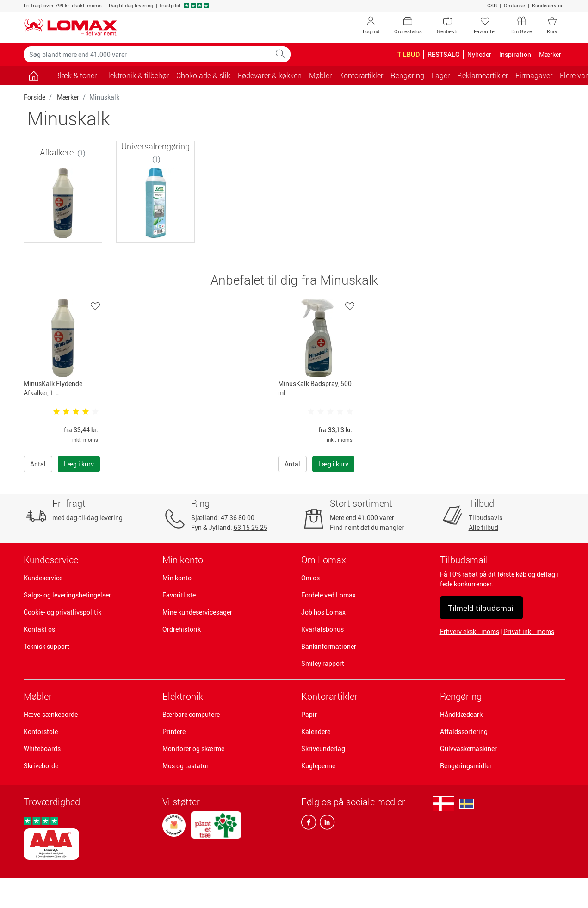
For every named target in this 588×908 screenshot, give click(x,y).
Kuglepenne (318, 766)
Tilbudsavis (486, 518)
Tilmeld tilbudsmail (481, 608)
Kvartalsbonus (322, 629)
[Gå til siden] (34, 75)
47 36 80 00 (238, 518)
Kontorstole (41, 731)
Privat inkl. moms (529, 631)
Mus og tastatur (186, 766)
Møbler (38, 696)
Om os (310, 578)
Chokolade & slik (203, 75)
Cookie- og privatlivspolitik (62, 612)
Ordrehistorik (182, 629)
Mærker (68, 97)
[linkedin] (325, 824)
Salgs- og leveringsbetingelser (67, 595)
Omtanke (514, 5)
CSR (492, 5)
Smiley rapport (323, 663)
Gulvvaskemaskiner (468, 749)
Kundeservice (548, 5)
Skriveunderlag (323, 749)
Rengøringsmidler (466, 766)
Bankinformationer (329, 646)
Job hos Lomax (323, 612)
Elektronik (183, 696)
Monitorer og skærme (193, 749)
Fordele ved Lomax (328, 595)
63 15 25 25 (251, 527)
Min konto (177, 578)
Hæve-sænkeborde (51, 714)
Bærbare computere (191, 714)
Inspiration (515, 54)
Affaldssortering (464, 731)
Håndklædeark (461, 714)
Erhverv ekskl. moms (470, 631)
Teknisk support (46, 646)
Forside (34, 97)
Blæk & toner (76, 75)
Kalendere (316, 731)
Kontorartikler (329, 696)
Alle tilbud (483, 527)
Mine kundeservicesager (197, 612)
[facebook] (309, 824)
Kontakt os (39, 629)
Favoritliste (179, 595)
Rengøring (461, 696)
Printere (174, 731)
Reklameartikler (483, 75)
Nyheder (479, 54)
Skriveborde (41, 766)
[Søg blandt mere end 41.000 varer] (147, 54)
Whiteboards (42, 749)
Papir (309, 714)
